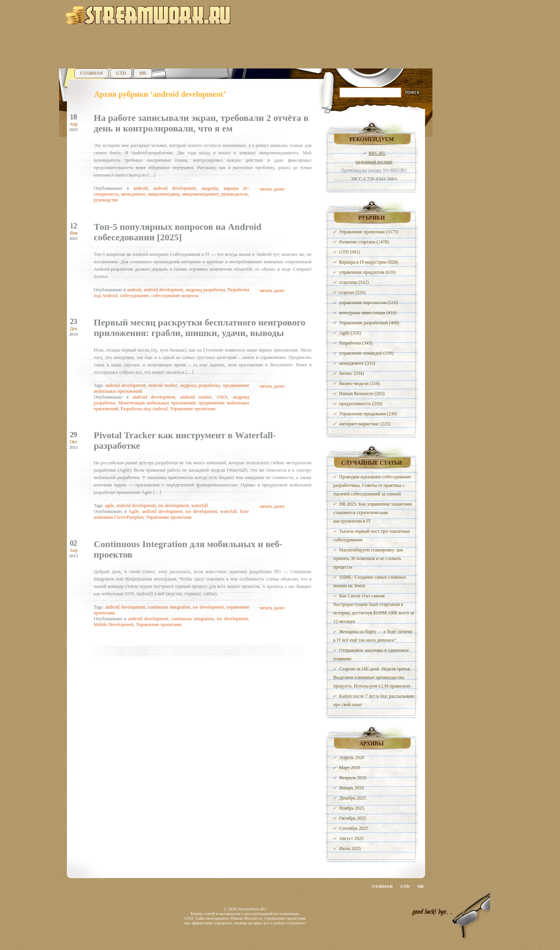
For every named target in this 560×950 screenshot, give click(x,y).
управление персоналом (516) (368, 303)
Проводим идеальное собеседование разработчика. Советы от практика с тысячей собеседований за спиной (372, 485)
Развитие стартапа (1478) (364, 242)
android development (175, 188)
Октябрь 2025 (353, 818)
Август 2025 (351, 838)
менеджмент (133, 194)
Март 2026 (350, 768)
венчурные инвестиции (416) (368, 313)
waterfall (200, 506)
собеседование (134, 296)
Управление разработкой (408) (369, 323)
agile (109, 506)
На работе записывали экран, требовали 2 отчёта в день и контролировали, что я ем (201, 123)
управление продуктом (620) (367, 272)
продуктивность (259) (361, 404)
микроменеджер (164, 194)
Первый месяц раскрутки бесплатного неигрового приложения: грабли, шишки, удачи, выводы (199, 328)
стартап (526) (352, 292)
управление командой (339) (366, 353)
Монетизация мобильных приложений (157, 403)
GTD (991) (350, 252)
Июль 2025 (350, 849)
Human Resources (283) (362, 394)
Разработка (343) (356, 343)
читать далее (272, 189)
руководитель (235, 194)
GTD (121, 73)
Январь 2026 (352, 788)
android (141, 188)
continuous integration (169, 607)
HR (143, 73)
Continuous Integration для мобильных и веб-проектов (188, 549)
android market (163, 385)
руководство (106, 200)
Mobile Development (114, 625)
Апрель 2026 (352, 758)
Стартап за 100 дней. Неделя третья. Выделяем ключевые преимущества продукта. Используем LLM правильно (372, 677)
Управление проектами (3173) (369, 232)
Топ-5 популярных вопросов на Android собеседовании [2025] (178, 232)
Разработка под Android (144, 409)
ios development (174, 506)
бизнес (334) (352, 373)
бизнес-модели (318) (360, 383)
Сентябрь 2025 (354, 828)
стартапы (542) (354, 282)
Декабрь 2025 (353, 798)
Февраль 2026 (353, 778)
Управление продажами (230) (368, 414)
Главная (91, 73)
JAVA (222, 397)
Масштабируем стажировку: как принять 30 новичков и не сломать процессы (368, 558)
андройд (210, 188)
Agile (134, 511)
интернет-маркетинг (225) (365, 424)
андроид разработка (205, 290)
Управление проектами (193, 409)
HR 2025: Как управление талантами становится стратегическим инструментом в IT (373, 513)
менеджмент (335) (357, 363)
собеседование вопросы (175, 296)
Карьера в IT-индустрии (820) (368, 262)
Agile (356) (350, 333)
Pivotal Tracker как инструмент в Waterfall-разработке (185, 440)
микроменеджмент (200, 194)
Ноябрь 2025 (352, 808)
